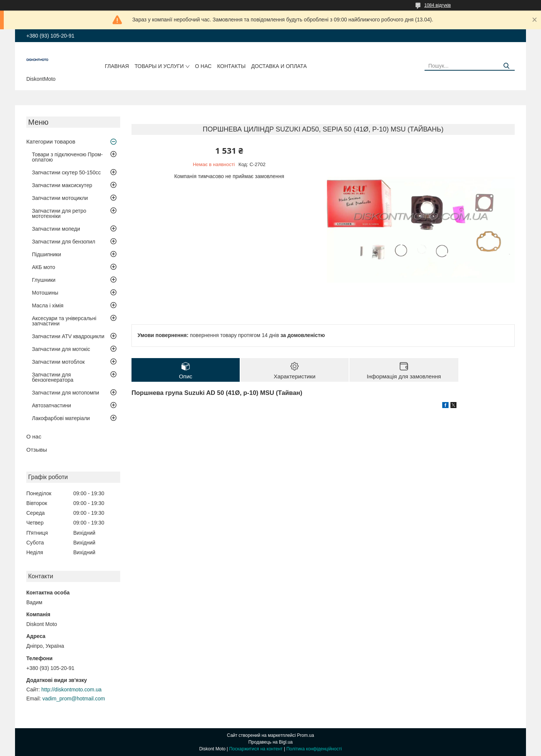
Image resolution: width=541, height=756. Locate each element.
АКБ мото (44, 267)
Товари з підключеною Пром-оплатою (67, 157)
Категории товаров (51, 141)
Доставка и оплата (279, 66)
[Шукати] (506, 66)
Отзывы (37, 450)
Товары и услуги (159, 66)
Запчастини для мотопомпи (66, 393)
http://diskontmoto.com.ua (71, 689)
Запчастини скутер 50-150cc (66, 172)
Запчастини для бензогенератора (53, 377)
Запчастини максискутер (62, 185)
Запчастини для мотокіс (61, 349)
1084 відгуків (437, 5)
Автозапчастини (51, 405)
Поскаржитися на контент (256, 749)
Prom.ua (306, 735)
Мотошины (45, 293)
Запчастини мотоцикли (60, 198)
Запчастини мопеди (56, 229)
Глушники (44, 280)
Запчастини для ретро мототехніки (59, 213)
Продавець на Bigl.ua (270, 742)
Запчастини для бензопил (63, 242)
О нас (203, 66)
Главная (117, 66)
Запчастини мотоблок (58, 362)
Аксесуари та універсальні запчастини (64, 321)
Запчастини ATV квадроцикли (68, 336)
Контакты (231, 66)
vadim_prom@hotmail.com (74, 699)
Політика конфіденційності (314, 749)
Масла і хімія (48, 305)
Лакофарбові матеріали (61, 418)
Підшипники (46, 254)
